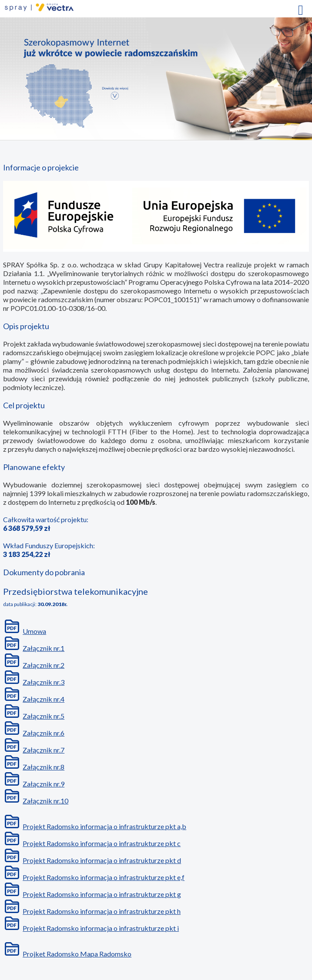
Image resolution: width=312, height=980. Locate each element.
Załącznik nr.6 (44, 733)
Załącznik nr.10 (45, 801)
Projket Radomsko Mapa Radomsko (77, 954)
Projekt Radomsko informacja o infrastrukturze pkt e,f (104, 877)
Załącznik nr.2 (44, 665)
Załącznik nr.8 (44, 767)
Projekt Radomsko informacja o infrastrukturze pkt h (102, 911)
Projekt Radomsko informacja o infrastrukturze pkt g (102, 894)
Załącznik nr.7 (44, 750)
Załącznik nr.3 (44, 682)
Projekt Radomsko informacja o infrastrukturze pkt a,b (104, 826)
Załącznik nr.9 (44, 784)
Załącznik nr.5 (44, 716)
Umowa (34, 631)
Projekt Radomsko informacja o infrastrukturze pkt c (102, 843)
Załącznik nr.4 (44, 699)
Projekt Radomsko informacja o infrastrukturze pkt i (101, 928)
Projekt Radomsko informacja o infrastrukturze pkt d (102, 860)
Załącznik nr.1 (44, 648)
